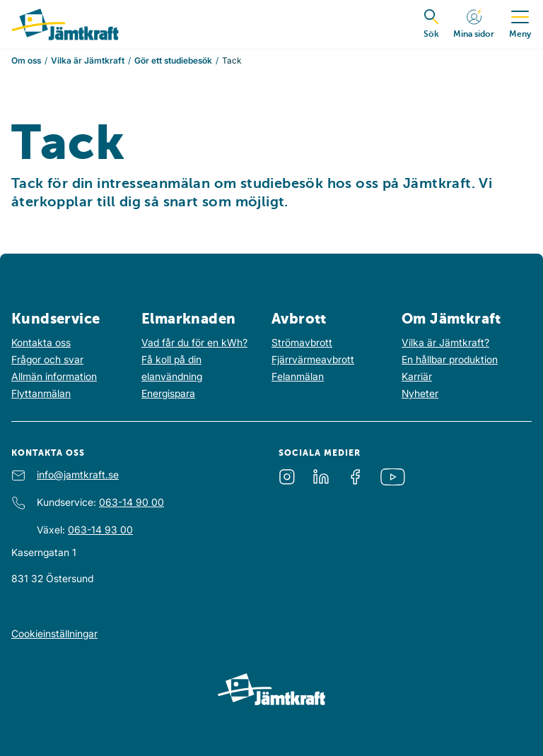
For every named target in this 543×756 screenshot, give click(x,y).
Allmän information (54, 376)
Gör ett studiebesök (173, 60)
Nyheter (420, 393)
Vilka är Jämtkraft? (445, 342)
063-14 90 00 (132, 502)
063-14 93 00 (100, 530)
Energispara (168, 393)
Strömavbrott (302, 342)
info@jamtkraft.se (78, 474)
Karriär (417, 376)
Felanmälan (298, 376)
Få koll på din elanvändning (172, 368)
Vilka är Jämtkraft (88, 60)
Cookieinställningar (54, 633)
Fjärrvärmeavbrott (313, 359)
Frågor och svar (47, 359)
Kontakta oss (41, 342)
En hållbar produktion (450, 359)
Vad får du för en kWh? (194, 342)
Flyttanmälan (41, 393)
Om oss (26, 60)
